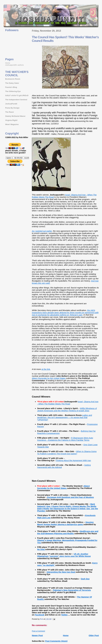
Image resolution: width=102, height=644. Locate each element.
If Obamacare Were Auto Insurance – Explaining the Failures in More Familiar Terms (65, 439)
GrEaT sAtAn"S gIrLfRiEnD (17, 95)
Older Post (94, 635)
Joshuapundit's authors (14, 65)
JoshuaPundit (11, 104)
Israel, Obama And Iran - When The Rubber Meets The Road (68, 403)
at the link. (46, 369)
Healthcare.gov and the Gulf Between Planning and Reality (68, 532)
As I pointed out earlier (42, 231)
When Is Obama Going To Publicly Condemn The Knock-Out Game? (67, 453)
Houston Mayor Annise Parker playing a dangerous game (65, 523)
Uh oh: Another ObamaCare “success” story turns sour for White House (64, 555)
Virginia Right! (11, 120)
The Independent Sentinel (16, 100)
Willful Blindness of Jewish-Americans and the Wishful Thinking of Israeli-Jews (67, 409)
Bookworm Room (13, 79)
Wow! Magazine (12, 124)
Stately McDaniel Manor (15, 116)
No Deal (41, 549)
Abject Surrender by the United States (49, 378)
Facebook (40, 615)
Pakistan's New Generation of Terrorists (72, 590)
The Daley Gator (12, 83)
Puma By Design (12, 108)
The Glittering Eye (13, 91)
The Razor (10, 112)
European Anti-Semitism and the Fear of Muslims (70, 497)
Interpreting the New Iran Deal (61, 572)
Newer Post (37, 635)
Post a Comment (38, 631)
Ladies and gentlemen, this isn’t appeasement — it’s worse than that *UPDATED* (65, 417)
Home (66, 635)
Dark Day (85, 579)
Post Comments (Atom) (56, 641)
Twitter (64, 615)
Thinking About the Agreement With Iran (73, 460)
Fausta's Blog (11, 87)
